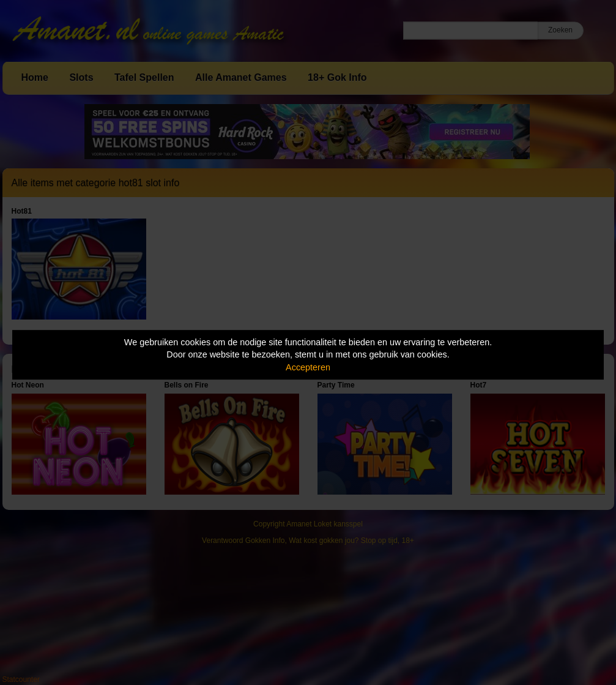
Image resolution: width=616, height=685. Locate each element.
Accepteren (308, 367)
